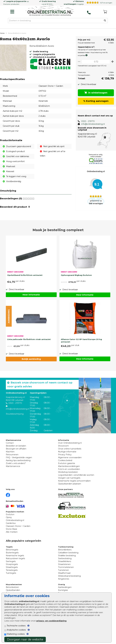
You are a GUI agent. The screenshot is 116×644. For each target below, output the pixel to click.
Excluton (7, 4)
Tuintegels (11, 575)
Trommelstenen (66, 569)
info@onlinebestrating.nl (91, 124)
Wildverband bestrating (69, 577)
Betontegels (12, 551)
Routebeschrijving (15, 415)
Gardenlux (11, 525)
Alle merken (12, 534)
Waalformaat (64, 575)
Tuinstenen (64, 572)
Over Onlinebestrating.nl (70, 445)
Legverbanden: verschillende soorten (76, 477)
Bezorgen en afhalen (16, 450)
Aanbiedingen (65, 589)
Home (2, 33)
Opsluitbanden (13, 592)
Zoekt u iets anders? (16, 465)
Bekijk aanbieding (31, 361)
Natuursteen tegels (15, 560)
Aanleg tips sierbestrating (18, 462)
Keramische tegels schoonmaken (74, 482)
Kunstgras (63, 592)
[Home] (50, 11)
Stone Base (11, 531)
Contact (10, 445)
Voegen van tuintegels (69, 480)
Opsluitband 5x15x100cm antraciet (25, 277)
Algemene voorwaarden (70, 459)
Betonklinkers (65, 551)
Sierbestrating (65, 560)
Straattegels (12, 569)
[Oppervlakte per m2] (95, 62)
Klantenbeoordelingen (69, 468)
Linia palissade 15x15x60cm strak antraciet (29, 341)
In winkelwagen (95, 93)
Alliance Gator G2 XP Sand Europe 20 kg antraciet (81, 342)
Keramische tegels (15, 557)
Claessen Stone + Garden (18, 528)
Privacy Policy (65, 456)
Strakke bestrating (67, 557)
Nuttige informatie (67, 453)
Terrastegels (12, 572)
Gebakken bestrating (68, 554)
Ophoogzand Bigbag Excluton (76, 277)
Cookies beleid (65, 462)
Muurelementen (14, 586)
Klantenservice (13, 468)
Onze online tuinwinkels (70, 450)
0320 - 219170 (86, 121)
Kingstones (64, 580)
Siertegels (11, 563)
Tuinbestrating (66, 548)
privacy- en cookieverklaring (51, 621)
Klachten (10, 453)
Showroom (63, 447)
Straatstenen (64, 566)
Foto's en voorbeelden (69, 471)
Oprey (9, 519)
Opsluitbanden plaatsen (70, 485)
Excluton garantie (67, 465)
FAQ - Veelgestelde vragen (19, 459)
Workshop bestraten (68, 474)
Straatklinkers (65, 563)
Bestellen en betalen (16, 447)
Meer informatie (31, 296)
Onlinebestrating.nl (15, 522)
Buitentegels (12, 554)
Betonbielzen (12, 589)
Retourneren (12, 456)
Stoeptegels (12, 566)
